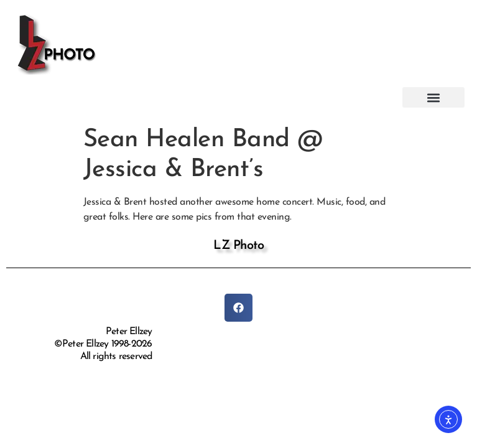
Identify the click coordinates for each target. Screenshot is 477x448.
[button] (433, 97)
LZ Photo (238, 246)
